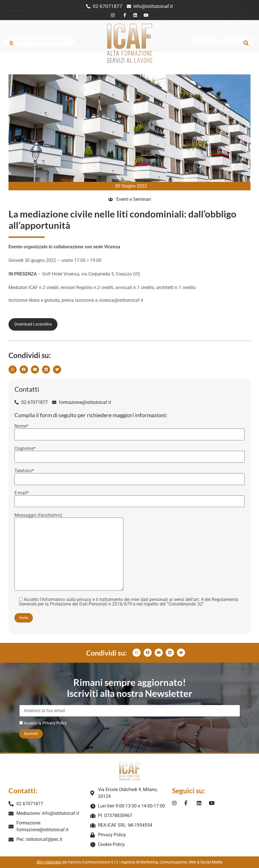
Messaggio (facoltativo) (69, 552)
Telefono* (129, 475)
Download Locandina (33, 324)
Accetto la (30, 723)
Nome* (129, 430)
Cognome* (129, 453)
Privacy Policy (55, 723)
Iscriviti (31, 734)
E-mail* (129, 497)
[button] (246, 43)
